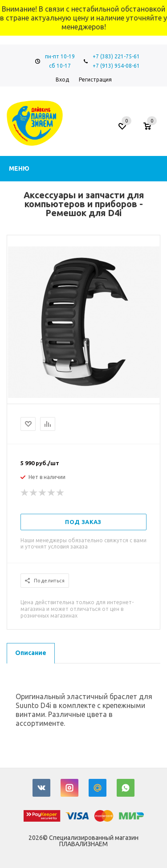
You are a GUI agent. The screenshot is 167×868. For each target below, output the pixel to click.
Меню (19, 168)
